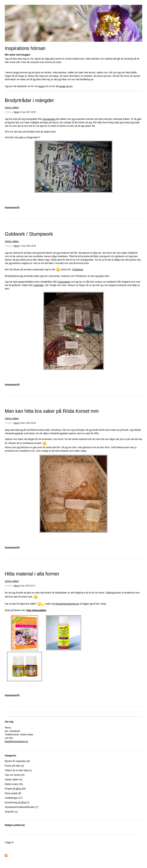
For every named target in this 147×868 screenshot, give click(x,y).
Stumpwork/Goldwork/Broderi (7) (21, 807)
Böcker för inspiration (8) (17, 761)
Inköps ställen (12, 108)
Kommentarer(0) (12, 547)
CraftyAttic (39, 285)
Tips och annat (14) (15, 775)
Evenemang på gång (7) (17, 803)
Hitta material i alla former (32, 574)
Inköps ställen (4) (13, 780)
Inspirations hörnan (25, 48)
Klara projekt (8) (13, 793)
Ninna (16, 112)
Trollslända (78, 270)
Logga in (9, 842)
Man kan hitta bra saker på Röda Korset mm (52, 411)
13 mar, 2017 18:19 (28, 112)
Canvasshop (49, 119)
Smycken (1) (11, 812)
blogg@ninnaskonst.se (67, 604)
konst (41, 86)
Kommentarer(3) (12, 385)
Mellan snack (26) (14, 784)
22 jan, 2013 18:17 (27, 586)
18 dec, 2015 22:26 (28, 423)
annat (62, 86)
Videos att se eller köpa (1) (18, 770)
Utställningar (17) (13, 798)
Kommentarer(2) (12, 207)
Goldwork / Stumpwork (29, 234)
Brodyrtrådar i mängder (29, 100)
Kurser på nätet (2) (14, 766)
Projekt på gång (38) (15, 789)
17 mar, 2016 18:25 (28, 246)
